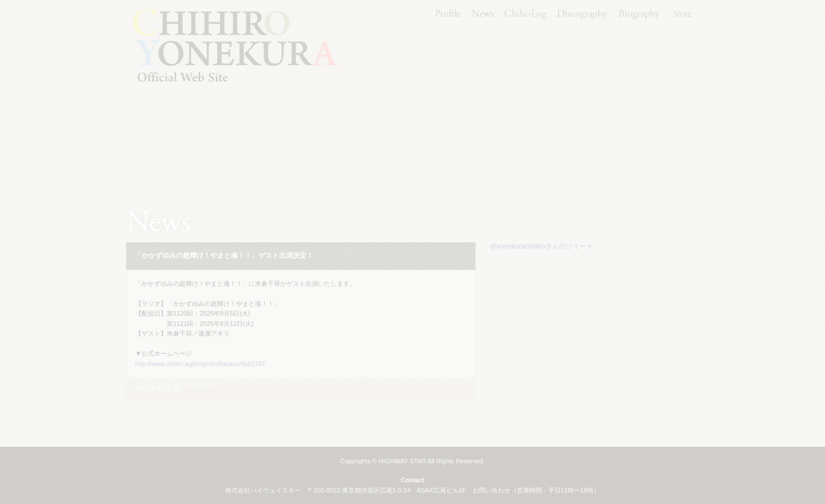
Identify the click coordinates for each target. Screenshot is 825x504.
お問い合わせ (492, 490)
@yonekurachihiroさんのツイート (542, 246)
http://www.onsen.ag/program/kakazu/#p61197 (200, 364)
